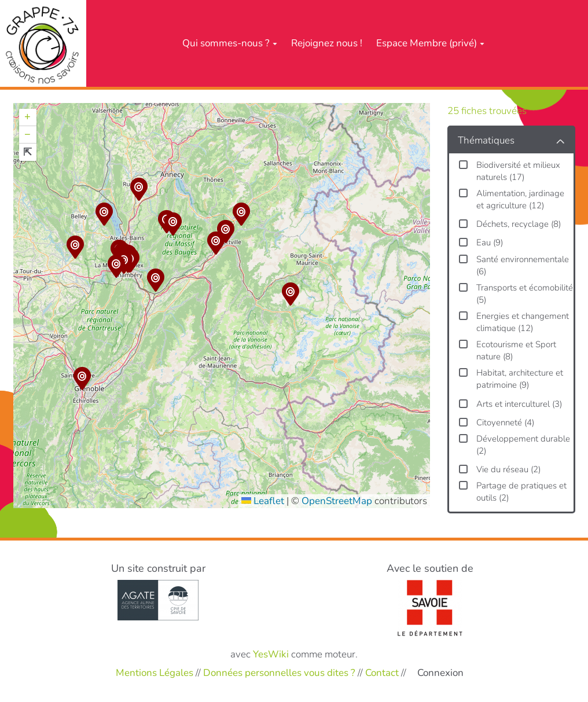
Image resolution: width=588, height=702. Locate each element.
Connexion (440, 673)
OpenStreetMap (337, 501)
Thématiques (486, 140)
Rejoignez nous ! (327, 43)
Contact (382, 673)
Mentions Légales (155, 673)
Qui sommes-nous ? (230, 43)
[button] (117, 268)
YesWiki (271, 654)
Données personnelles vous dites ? (279, 673)
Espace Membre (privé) (430, 43)
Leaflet (263, 501)
